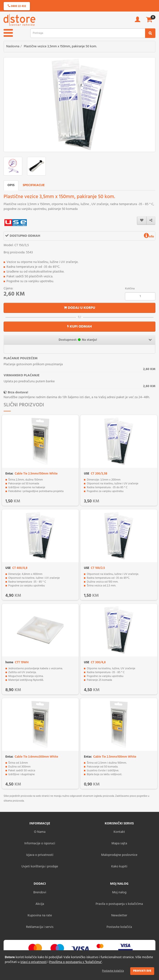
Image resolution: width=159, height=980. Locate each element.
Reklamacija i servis (40, 927)
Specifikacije (34, 185)
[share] (151, 221)
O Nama (40, 832)
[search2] (150, 33)
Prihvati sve (142, 971)
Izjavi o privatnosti (33, 962)
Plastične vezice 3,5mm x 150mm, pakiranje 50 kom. (60, 46)
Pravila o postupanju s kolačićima (119, 904)
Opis (11, 185)
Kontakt (119, 832)
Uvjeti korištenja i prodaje (40, 867)
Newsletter (119, 916)
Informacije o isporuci (40, 843)
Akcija (40, 904)
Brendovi (40, 892)
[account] (138, 21)
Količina (130, 289)
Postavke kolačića (113, 971)
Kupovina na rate (40, 916)
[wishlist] (142, 221)
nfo (149, 237)
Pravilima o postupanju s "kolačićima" (76, 962)
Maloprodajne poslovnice (119, 855)
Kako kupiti (119, 867)
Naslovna (13, 46)
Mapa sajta (119, 843)
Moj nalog (119, 892)
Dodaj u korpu (79, 308)
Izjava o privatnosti (40, 855)
